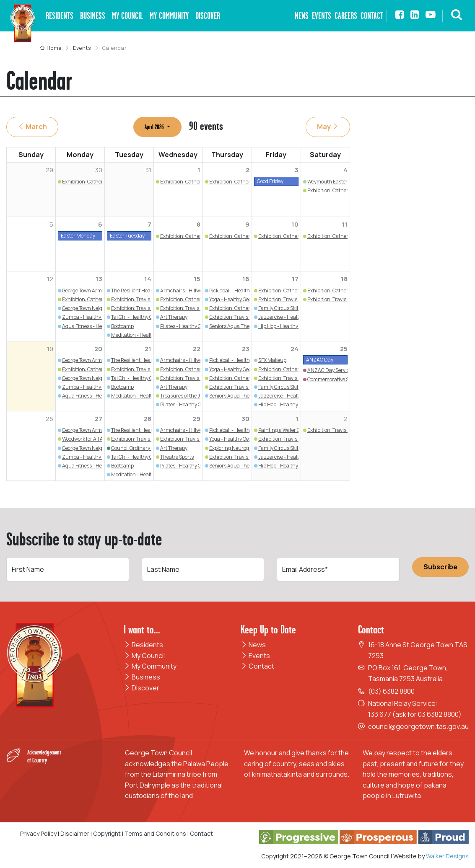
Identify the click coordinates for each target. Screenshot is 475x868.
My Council (144, 656)
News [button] (302, 16)
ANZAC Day (320, 360)
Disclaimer (75, 833)
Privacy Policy (38, 833)
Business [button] (93, 16)
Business (142, 677)
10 (295, 224)
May (328, 127)
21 (148, 349)
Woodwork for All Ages (87, 439)
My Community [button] (169, 16)
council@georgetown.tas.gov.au (418, 726)
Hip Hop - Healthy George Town (293, 326)
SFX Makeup (272, 360)
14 (148, 279)
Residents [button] (60, 16)
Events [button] (322, 16)
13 (99, 279)
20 (98, 349)
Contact (257, 666)
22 (197, 349)
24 (295, 349)
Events (255, 656)
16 (246, 279)
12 (50, 279)
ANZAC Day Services (331, 370)
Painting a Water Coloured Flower (296, 430)
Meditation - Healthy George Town (149, 335)
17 (295, 279)
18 (344, 279)
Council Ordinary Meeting (140, 448)
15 (197, 279)
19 (50, 349)
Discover (141, 688)
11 (345, 224)
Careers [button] (346, 16)
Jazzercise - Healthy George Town (296, 317)
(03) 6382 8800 (391, 691)
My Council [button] (127, 16)
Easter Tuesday (127, 236)
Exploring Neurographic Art (241, 448)
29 (196, 419)
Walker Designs (447, 856)
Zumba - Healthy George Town (96, 317)
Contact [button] (372, 16)
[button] (457, 16)
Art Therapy (174, 317)
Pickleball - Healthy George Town (246, 291)
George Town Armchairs (89, 291)
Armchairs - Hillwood (184, 291)
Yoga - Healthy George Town (240, 299)
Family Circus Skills (280, 308)
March (32, 127)
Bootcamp (122, 326)
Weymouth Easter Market (336, 182)
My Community (150, 666)
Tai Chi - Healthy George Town (145, 317)
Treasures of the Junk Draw (191, 396)
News (253, 645)
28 (148, 419)
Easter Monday (78, 236)
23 (246, 349)
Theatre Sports (177, 457)
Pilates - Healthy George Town (193, 326)
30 (245, 419)
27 (99, 419)
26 (49, 419)
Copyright (107, 833)
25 (344, 349)
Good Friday (270, 181)
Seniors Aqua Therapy (235, 326)
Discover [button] (208, 16)
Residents (143, 645)
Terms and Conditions (156, 833)
